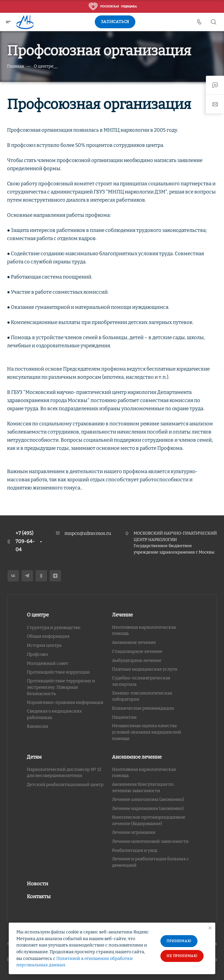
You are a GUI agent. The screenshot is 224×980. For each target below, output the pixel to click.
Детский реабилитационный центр (65, 785)
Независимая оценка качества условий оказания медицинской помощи (147, 732)
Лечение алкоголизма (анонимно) (148, 799)
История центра (44, 645)
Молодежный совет (48, 663)
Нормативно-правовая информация (65, 702)
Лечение (122, 615)
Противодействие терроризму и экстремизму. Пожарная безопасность (61, 687)
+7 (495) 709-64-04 (25, 541)
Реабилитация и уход (135, 850)
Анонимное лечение (134, 642)
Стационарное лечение (137, 651)
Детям (34, 757)
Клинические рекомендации (143, 708)
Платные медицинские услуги (145, 669)
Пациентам (124, 717)
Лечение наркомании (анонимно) (148, 808)
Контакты (39, 897)
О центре (38, 615)
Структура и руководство (54, 628)
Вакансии (37, 726)
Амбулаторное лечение (137, 660)
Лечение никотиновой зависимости (150, 841)
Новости (37, 884)
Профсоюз (37, 654)
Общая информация (48, 636)
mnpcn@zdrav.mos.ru (88, 533)
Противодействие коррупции (58, 672)
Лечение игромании (134, 832)
